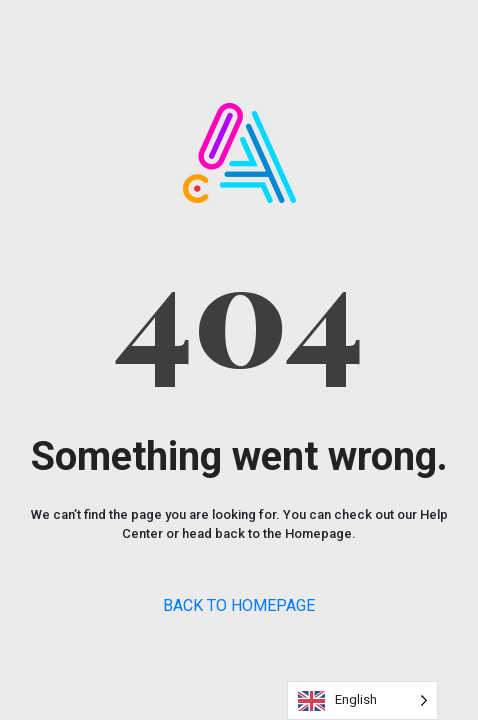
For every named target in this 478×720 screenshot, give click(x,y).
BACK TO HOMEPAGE (239, 605)
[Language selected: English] (362, 700)
